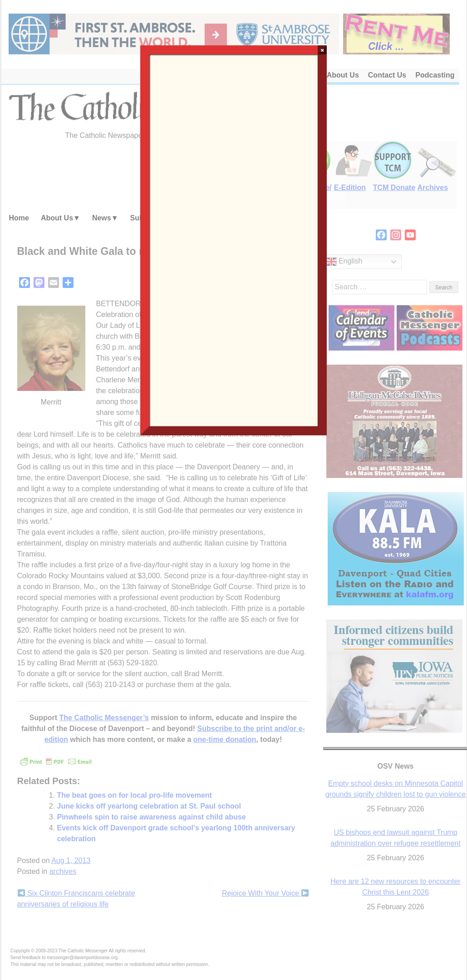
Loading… (234, 239)
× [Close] (322, 50)
